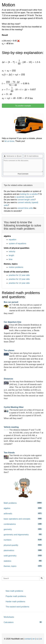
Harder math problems (15, 602)
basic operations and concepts (23, 519)
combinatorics (23, 524)
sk (41, 639)
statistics (23, 561)
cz (37, 639)
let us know (9, 141)
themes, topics (23, 566)
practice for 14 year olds (19, 283)
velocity (12, 251)
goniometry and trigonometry (23, 534)
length (11, 255)
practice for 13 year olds (19, 279)
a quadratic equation (24, 197)
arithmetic (23, 513)
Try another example (23, 106)
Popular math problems (16, 596)
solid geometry (23, 556)
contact (28, 639)
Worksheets (9, 617)
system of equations (17, 243)
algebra (23, 508)
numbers (23, 540)
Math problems (23, 503)
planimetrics (23, 550)
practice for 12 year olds (19, 275)
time (11, 259)
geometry (23, 529)
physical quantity (23, 545)
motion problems (16, 267)
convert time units (25, 208)
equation (12, 240)
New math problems (14, 591)
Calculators (23, 622)
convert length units (26, 200)
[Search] (42, 578)
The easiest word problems (17, 607)
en (34, 639)
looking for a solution (29, 194)
